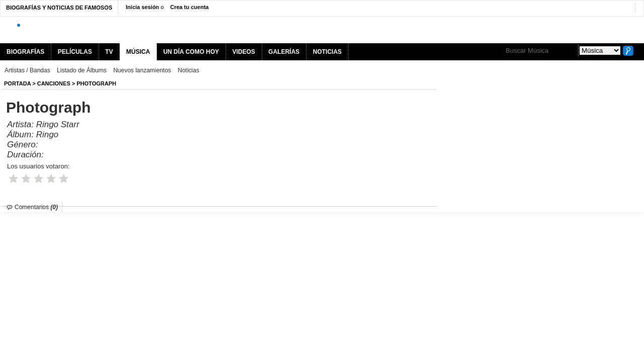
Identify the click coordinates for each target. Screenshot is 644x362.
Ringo (47, 134)
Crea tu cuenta (189, 7)
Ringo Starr (58, 124)
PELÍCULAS (75, 52)
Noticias (188, 70)
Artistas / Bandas (27, 70)
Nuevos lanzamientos (142, 70)
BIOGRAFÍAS (25, 52)
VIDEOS (244, 52)
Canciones (54, 83)
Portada (17, 83)
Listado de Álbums (82, 70)
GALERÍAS (284, 52)
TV (109, 52)
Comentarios (36, 207)
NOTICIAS (327, 52)
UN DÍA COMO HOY (191, 52)
